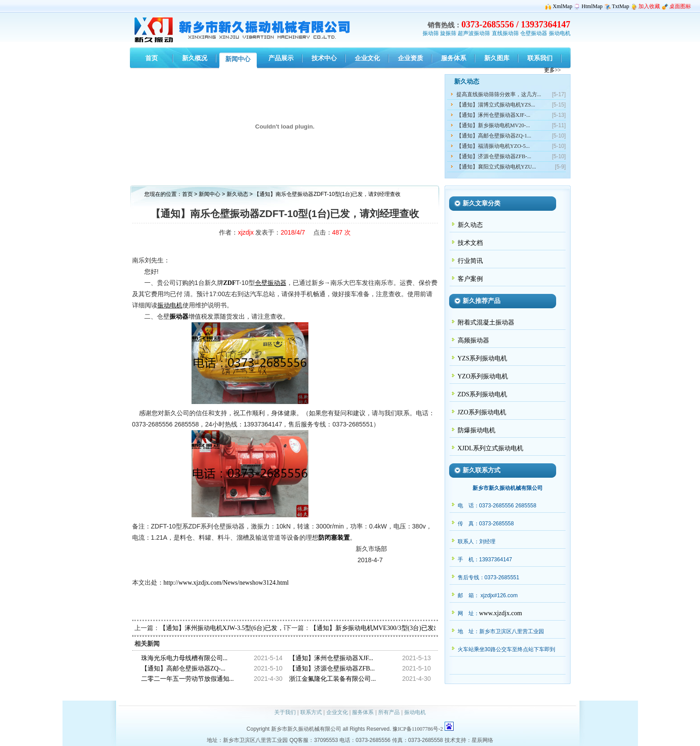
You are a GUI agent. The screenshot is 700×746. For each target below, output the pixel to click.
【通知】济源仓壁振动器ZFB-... (494, 156)
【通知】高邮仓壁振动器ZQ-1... (494, 136)
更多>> (553, 70)
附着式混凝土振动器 (486, 322)
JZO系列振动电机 (482, 412)
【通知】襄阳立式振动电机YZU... (496, 167)
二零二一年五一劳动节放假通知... (188, 679)
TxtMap (621, 6)
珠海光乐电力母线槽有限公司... (185, 658)
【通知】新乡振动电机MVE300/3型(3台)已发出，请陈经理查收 (397, 628)
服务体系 (363, 712)
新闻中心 (210, 194)
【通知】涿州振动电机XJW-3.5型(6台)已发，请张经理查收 (241, 628)
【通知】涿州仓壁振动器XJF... (331, 658)
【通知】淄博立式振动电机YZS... (496, 105)
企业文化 (337, 712)
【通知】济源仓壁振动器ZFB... (332, 668)
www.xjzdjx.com (501, 613)
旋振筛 (448, 33)
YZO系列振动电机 (483, 376)
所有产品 (389, 712)
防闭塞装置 (334, 538)
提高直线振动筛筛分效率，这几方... (499, 94)
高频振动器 (473, 340)
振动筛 (431, 33)
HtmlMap (592, 6)
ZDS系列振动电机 (482, 394)
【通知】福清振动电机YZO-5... (493, 146)
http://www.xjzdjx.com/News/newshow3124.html (226, 583)
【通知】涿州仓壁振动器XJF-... (493, 115)
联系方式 (311, 712)
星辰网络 (482, 740)
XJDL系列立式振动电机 (490, 448)
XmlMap (563, 6)
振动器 (179, 317)
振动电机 (560, 33)
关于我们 (285, 712)
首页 (187, 194)
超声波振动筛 (474, 33)
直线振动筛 (505, 33)
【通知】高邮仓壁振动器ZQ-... (183, 668)
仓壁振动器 (534, 33)
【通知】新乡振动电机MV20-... (493, 125)
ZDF (230, 283)
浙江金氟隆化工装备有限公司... (332, 679)
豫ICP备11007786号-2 (418, 729)
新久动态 (238, 194)
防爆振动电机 (477, 430)
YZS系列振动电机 (482, 358)
